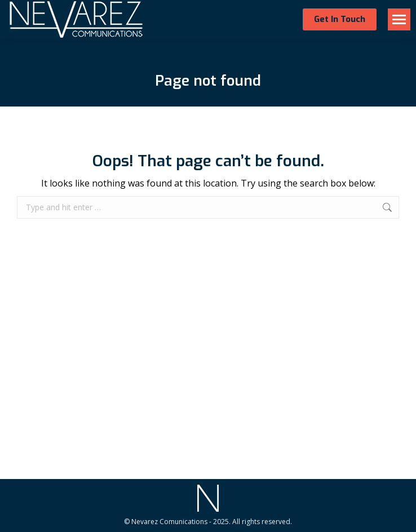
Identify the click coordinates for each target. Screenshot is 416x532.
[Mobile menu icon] (399, 19)
